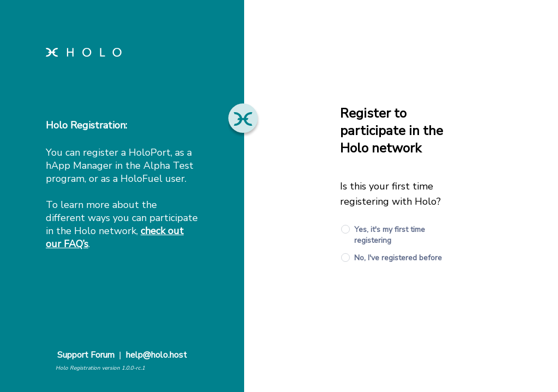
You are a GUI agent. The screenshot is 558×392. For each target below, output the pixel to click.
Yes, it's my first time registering (390, 235)
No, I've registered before (398, 258)
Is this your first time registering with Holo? (390, 194)
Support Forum (86, 355)
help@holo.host (156, 355)
